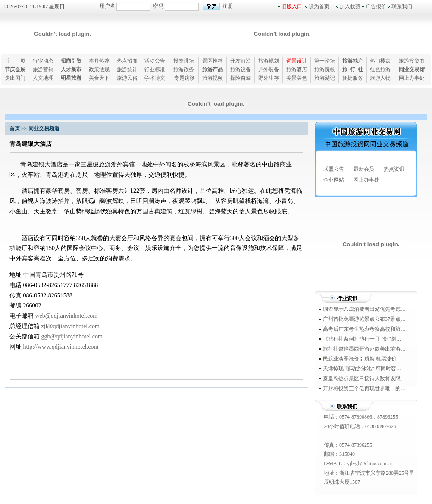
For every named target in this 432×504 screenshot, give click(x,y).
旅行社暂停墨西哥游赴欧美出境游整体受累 (364, 349)
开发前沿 (241, 61)
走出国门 (15, 78)
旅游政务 (184, 69)
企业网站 (334, 180)
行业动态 (43, 61)
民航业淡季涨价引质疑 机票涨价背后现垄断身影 (364, 359)
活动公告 (155, 61)
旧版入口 (292, 6)
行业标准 (155, 69)
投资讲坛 (184, 61)
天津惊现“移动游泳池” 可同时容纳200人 (364, 369)
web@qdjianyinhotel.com (67, 316)
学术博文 (155, 78)
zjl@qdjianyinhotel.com (70, 326)
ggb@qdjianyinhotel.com (72, 337)
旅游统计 (127, 69)
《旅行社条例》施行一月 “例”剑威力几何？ (364, 339)
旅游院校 (325, 69)
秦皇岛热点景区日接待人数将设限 (364, 379)
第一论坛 (325, 61)
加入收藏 (350, 6)
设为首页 (319, 6)
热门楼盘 (380, 61)
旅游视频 (213, 78)
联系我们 (402, 6)
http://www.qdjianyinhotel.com (61, 347)
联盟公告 (334, 169)
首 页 (15, 61)
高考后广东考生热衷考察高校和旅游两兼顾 (364, 329)
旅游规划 (269, 61)
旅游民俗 (127, 78)
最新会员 (364, 169)
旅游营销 (43, 69)
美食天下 (99, 78)
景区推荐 (213, 61)
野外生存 (269, 78)
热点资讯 (394, 169)
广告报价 (376, 6)
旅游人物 (380, 78)
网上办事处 (412, 78)
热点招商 (127, 61)
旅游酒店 (297, 69)
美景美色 (297, 78)
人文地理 (43, 78)
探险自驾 (241, 78)
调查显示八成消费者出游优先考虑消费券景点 (364, 309)
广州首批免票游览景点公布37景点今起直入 (364, 319)
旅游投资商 (412, 61)
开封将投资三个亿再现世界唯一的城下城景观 (364, 388)
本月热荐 (99, 61)
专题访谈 (185, 78)
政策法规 (99, 69)
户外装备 (269, 69)
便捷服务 (353, 78)
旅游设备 (241, 69)
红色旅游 (380, 69)
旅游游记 (325, 78)
